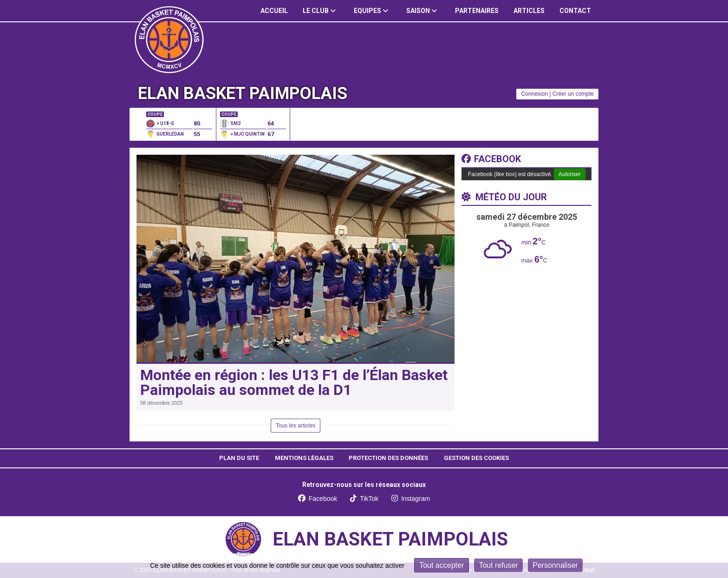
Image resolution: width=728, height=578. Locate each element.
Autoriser (570, 174)
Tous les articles (296, 426)
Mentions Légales (304, 458)
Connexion (534, 94)
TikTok (364, 499)
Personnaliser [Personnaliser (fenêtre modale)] (555, 565)
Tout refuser (498, 565)
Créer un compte (573, 94)
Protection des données (388, 458)
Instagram (411, 499)
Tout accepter (442, 565)
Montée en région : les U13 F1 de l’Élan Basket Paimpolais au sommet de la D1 (294, 382)
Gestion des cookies (476, 458)
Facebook (491, 159)
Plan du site (239, 458)
